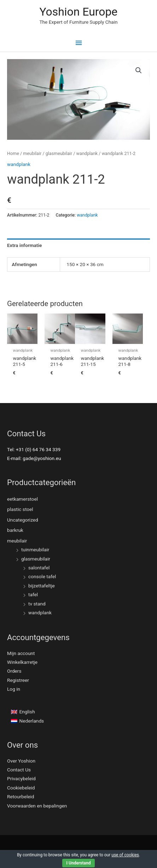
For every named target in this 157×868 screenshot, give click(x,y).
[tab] (78, 245)
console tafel (42, 576)
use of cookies (125, 855)
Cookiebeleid (21, 788)
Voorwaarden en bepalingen (37, 806)
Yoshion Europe (78, 12)
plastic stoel (20, 509)
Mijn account (21, 653)
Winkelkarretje (22, 662)
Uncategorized (23, 520)
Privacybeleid (21, 778)
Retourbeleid (21, 797)
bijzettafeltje (42, 586)
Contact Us (19, 770)
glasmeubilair (59, 153)
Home (13, 153)
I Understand (79, 863)
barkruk (15, 530)
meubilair (32, 153)
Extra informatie (24, 245)
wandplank (87, 153)
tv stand (37, 604)
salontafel (39, 568)
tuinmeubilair (35, 550)
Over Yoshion (21, 761)
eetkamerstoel (22, 499)
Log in (14, 689)
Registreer (18, 680)
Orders (14, 671)
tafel (33, 594)
